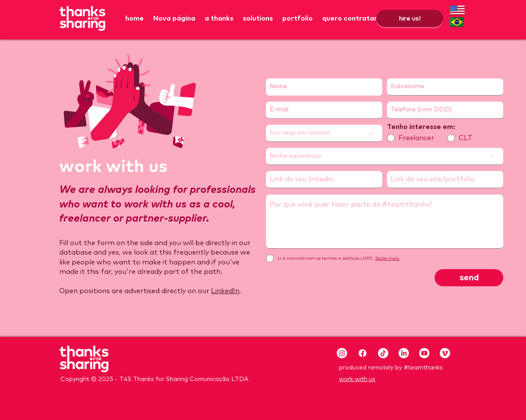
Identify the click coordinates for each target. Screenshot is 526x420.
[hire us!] (410, 18)
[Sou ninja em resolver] (324, 133)
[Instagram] (342, 353)
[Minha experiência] (385, 156)
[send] (469, 278)
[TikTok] (383, 353)
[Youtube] (424, 353)
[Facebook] (363, 353)
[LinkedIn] (404, 353)
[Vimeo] (445, 353)
